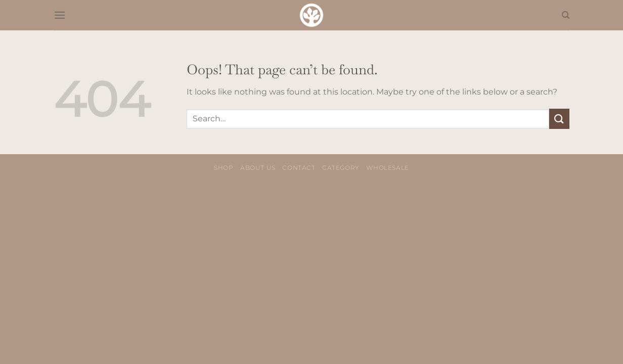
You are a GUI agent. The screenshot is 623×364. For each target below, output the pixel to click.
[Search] (566, 15)
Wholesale (388, 168)
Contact (299, 168)
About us (258, 168)
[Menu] (60, 15)
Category (341, 168)
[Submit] (559, 119)
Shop (224, 168)
